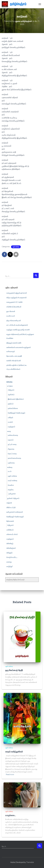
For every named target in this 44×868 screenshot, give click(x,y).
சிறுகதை (11, 449)
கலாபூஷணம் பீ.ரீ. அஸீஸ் (14, 302)
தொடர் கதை (12, 454)
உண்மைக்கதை (13, 435)
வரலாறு (9, 562)
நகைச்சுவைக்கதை (14, 458)
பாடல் (10, 471)
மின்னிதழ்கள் (11, 548)
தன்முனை (12, 494)
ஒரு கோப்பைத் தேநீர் (14, 670)
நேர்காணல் (10, 521)
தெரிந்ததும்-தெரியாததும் (17, 413)
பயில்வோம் (10, 530)
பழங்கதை (11, 463)
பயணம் (10, 422)
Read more (10, 774)
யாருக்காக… (11, 815)
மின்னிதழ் (10, 543)
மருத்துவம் (11, 427)
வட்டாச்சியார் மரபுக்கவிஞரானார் (17, 325)
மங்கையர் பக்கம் (12, 534)
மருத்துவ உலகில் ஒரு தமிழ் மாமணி (18, 330)
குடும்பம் (11, 404)
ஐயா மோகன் (11, 311)
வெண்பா (11, 485)
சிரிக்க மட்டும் (11, 507)
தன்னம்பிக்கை (13, 408)
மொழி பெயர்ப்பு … (12, 557)
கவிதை (10, 467)
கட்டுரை (10, 386)
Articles (9, 382)
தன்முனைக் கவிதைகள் (15, 512)
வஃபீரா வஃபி (11, 316)
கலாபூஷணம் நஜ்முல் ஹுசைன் (17, 293)
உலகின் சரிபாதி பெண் (14, 361)
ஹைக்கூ (11, 490)
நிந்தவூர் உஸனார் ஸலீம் (14, 343)
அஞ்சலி (9, 503)
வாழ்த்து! (10, 566)
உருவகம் (11, 440)
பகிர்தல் (10, 417)
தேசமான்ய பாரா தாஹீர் (14, 356)
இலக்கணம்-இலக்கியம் (16, 399)
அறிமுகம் (11, 390)
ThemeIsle (30, 862)
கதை (9, 431)
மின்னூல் (9, 553)
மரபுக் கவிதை (13, 480)
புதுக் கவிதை (16, 247)
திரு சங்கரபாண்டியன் (14, 321)
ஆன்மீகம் (11, 395)
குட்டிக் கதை (12, 444)
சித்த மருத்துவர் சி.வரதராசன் (17, 298)
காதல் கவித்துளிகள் (14, 752)
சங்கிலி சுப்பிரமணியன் (14, 307)
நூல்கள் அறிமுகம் (13, 498)
